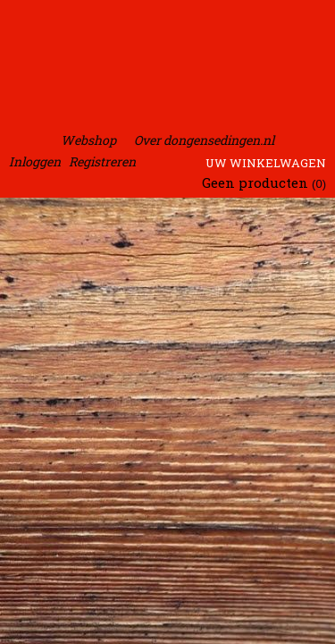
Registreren (102, 161)
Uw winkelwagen (266, 163)
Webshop (88, 140)
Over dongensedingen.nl (204, 140)
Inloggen (35, 161)
